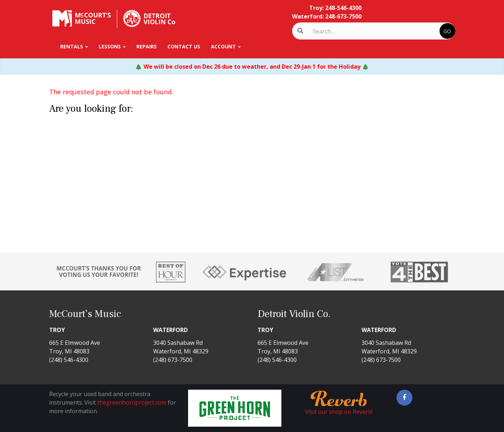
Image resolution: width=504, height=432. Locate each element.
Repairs (147, 46)
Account (226, 46)
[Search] (342, 31)
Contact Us (184, 46)
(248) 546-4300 (69, 360)
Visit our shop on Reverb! (339, 412)
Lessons (112, 46)
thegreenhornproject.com (132, 402)
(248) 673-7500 (173, 360)
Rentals (74, 46)
